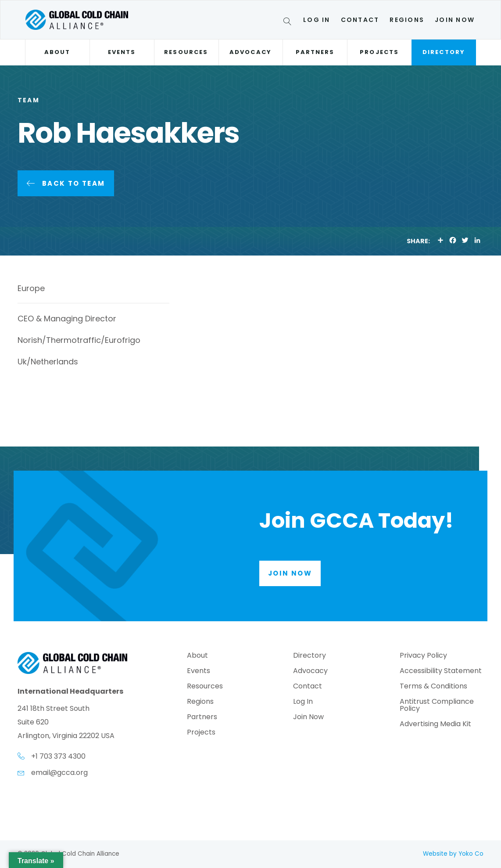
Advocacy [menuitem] (310, 672)
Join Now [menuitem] (308, 718)
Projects (379, 52)
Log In (317, 20)
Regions (407, 20)
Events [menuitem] (199, 672)
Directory (444, 52)
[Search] (289, 23)
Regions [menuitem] (200, 702)
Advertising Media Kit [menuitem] (435, 725)
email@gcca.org (59, 773)
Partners (315, 52)
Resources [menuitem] (205, 687)
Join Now (455, 20)
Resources (186, 52)
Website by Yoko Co (453, 854)
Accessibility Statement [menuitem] (441, 672)
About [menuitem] (197, 656)
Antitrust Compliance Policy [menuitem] (437, 706)
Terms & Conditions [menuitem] (433, 687)
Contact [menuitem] (308, 687)
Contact (360, 20)
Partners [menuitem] (202, 718)
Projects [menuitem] (201, 733)
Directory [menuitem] (310, 656)
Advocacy (250, 52)
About (57, 52)
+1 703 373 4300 (58, 756)
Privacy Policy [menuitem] (423, 656)
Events (122, 52)
